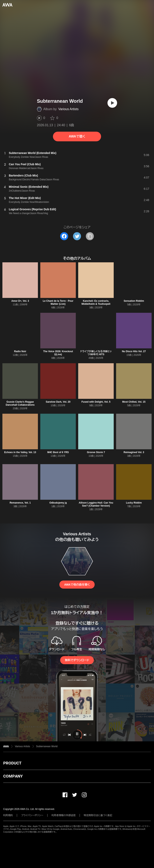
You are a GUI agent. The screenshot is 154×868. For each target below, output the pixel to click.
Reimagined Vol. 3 (134, 452)
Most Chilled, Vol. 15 (134, 402)
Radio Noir (20, 351)
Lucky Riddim (134, 503)
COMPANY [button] (13, 776)
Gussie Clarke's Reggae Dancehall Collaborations (20, 403)
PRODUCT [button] (12, 763)
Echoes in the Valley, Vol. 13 (20, 452)
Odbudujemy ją (58, 503)
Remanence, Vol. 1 (20, 503)
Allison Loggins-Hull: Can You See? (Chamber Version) (96, 504)
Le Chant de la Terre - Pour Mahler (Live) (58, 302)
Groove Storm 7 (96, 452)
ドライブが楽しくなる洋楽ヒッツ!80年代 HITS (96, 353)
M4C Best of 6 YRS (58, 452)
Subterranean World (47, 746)
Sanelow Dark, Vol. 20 (58, 402)
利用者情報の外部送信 (64, 815)
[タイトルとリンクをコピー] (90, 236)
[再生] (112, 103)
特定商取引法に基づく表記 (98, 815)
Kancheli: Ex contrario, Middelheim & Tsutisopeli (96, 302)
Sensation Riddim (134, 301)
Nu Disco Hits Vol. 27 (134, 351)
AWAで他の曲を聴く (77, 585)
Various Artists (68, 109)
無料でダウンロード (77, 660)
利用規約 (8, 815)
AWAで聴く (77, 136)
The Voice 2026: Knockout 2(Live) (58, 353)
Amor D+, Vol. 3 (20, 301)
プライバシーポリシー (32, 815)
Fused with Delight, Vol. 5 (96, 402)
